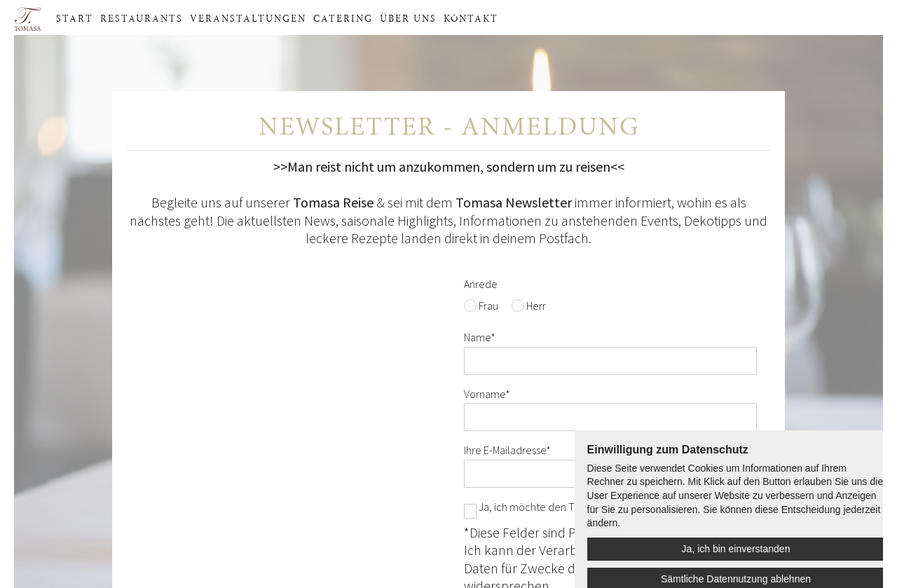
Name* (480, 337)
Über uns (408, 18)
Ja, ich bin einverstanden (736, 549)
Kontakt (471, 18)
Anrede (481, 284)
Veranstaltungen (248, 18)
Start (75, 18)
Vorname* (487, 394)
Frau (488, 306)
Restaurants (142, 18)
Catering (343, 18)
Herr (536, 306)
